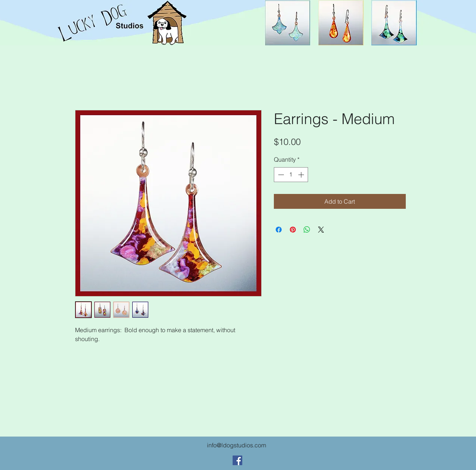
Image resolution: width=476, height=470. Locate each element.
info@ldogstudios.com (237, 445)
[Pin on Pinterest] (293, 230)
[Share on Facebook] (279, 230)
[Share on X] (321, 230)
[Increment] (302, 175)
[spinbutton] (291, 175)
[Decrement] (280, 175)
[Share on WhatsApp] (307, 230)
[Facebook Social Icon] (237, 460)
